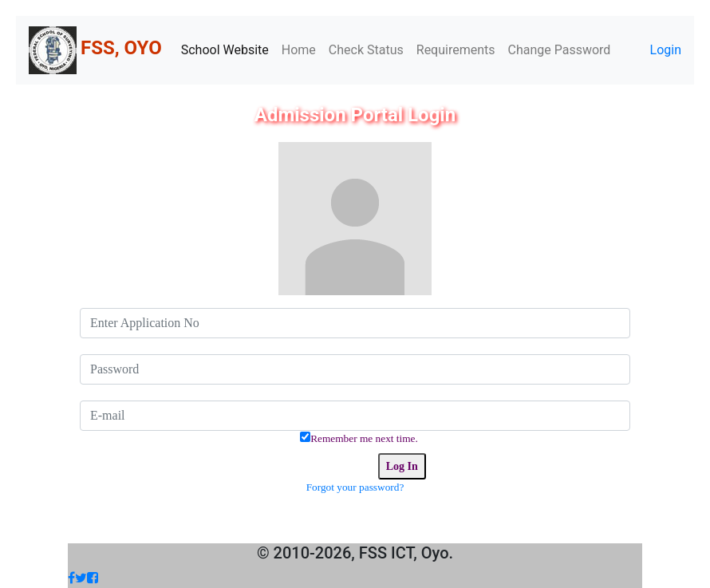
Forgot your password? (355, 487)
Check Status (366, 50)
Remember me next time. (364, 438)
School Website (225, 50)
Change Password (560, 50)
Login (666, 50)
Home (299, 50)
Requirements (456, 50)
